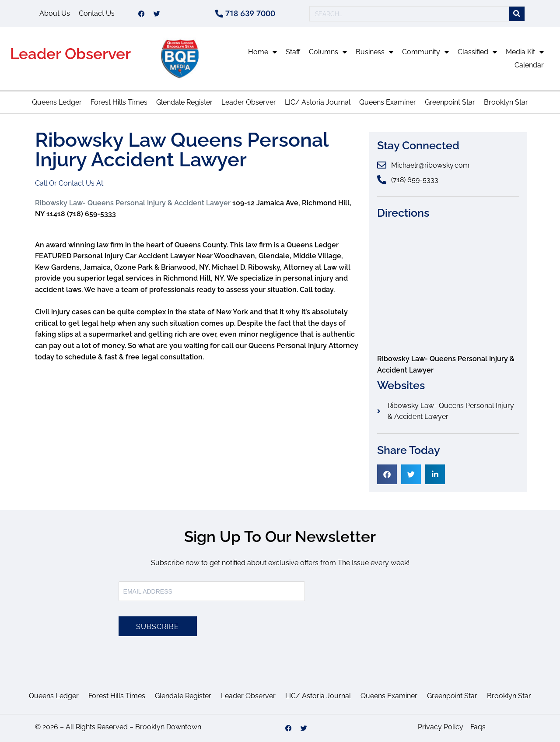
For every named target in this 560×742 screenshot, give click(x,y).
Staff (293, 52)
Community (425, 52)
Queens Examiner (388, 102)
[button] (387, 474)
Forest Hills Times (119, 102)
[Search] (517, 14)
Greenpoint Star (450, 102)
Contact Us (97, 13)
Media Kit (525, 52)
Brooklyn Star (506, 102)
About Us (55, 13)
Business (374, 52)
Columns (328, 52)
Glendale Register (184, 102)
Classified (477, 52)
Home (262, 52)
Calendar (529, 65)
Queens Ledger (57, 102)
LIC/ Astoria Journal (318, 102)
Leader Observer (70, 54)
